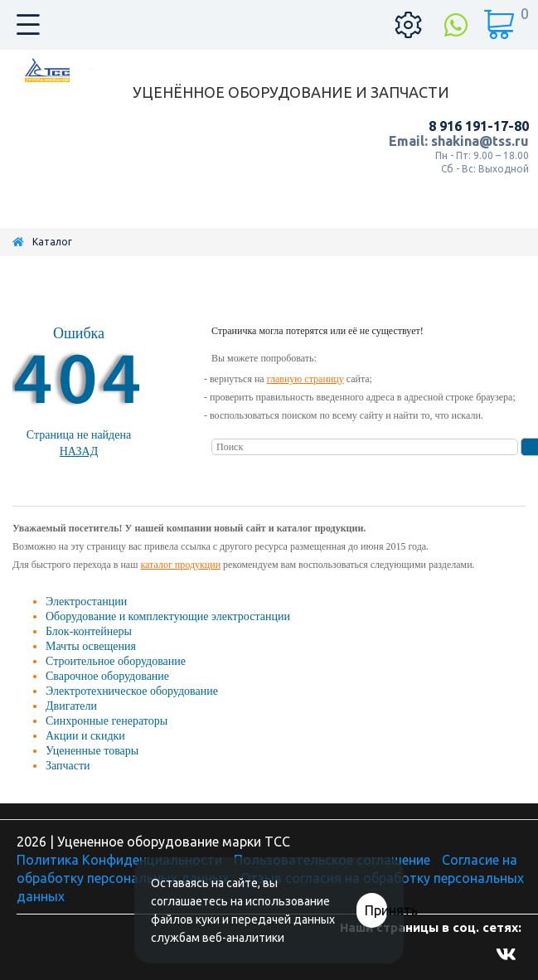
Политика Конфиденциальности (119, 860)
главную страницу (305, 379)
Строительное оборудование (116, 661)
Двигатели (71, 706)
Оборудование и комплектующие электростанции (168, 616)
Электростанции (86, 602)
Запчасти (68, 766)
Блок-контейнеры (89, 631)
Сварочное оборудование (107, 676)
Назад (79, 451)
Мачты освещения (91, 646)
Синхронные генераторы (107, 721)
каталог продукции (180, 565)
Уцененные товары (92, 751)
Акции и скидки (85, 736)
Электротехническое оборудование (132, 691)
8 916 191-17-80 (479, 126)
